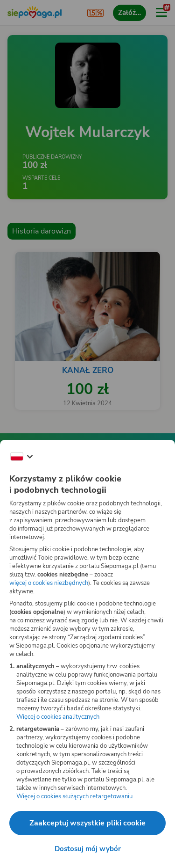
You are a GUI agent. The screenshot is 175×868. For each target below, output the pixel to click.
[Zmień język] (21, 457)
